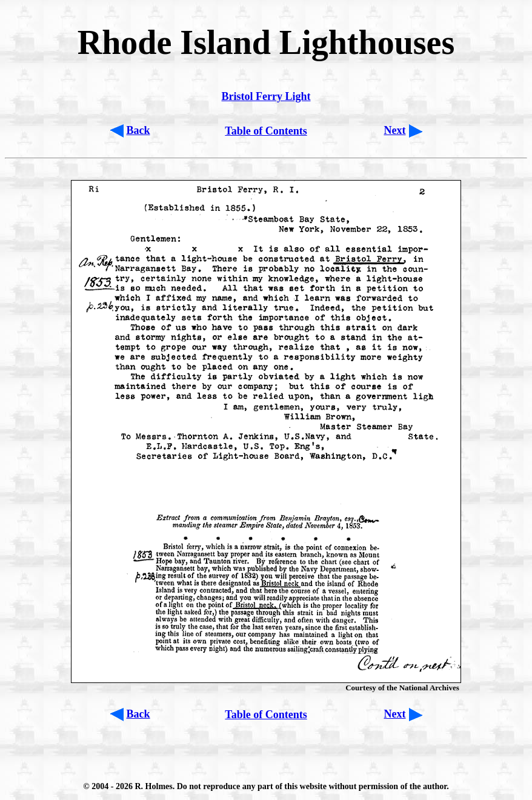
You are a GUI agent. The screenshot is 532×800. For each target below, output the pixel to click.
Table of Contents (266, 131)
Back (138, 130)
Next (395, 130)
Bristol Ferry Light (266, 96)
